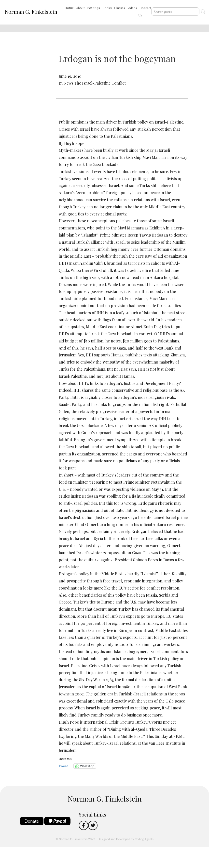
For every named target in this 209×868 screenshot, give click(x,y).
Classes (120, 8)
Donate (32, 821)
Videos (132, 8)
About (80, 8)
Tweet (63, 766)
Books (107, 8)
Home (69, 8)
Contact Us (145, 11)
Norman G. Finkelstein (31, 12)
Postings (94, 8)
